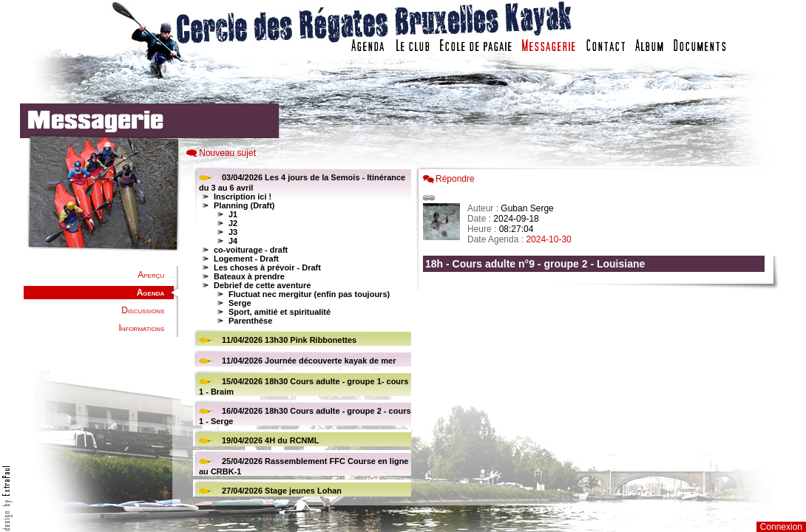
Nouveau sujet (227, 153)
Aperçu (151, 275)
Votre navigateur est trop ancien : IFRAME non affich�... (597, 332)
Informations (141, 328)
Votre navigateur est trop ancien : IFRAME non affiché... (300, 332)
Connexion (781, 527)
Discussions (143, 310)
